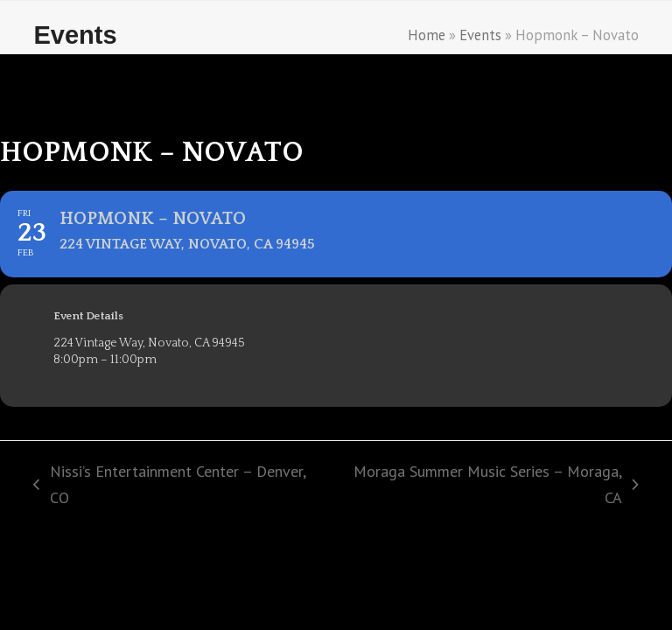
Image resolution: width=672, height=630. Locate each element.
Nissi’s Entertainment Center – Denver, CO (169, 486)
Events (480, 35)
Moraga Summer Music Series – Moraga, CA (489, 486)
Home (427, 35)
